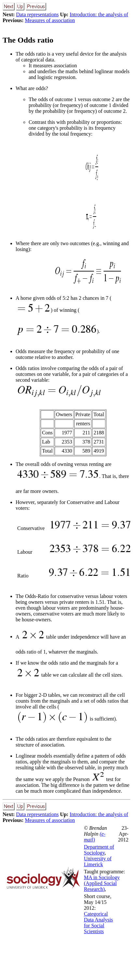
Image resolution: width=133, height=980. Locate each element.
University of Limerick (98, 861)
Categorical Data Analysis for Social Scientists (98, 923)
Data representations (37, 14)
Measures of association (50, 20)
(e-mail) (95, 837)
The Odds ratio (28, 40)
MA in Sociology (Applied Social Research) (102, 883)
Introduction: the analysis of (99, 14)
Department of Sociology (99, 850)
